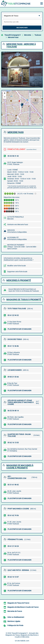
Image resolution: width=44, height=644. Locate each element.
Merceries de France (15, 611)
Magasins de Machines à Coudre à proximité (20, 467)
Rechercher (22, 28)
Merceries (28, 35)
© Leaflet (33, 124)
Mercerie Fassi (13, 37)
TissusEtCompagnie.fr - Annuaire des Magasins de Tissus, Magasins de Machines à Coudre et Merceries (22, 635)
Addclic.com (25, 641)
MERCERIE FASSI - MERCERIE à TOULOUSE (21, 45)
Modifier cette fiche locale (16, 266)
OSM (41, 124)
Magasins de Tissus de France (18, 603)
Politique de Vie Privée (15, 625)
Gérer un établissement (16, 617)
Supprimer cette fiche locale (17, 272)
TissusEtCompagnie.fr (13, 35)
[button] (22, 106)
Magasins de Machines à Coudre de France (23, 607)
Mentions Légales (14, 621)
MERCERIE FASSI (16, 132)
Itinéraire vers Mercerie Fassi (18, 224)
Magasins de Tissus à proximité (24, 300)
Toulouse (38, 35)
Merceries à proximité (19, 280)
